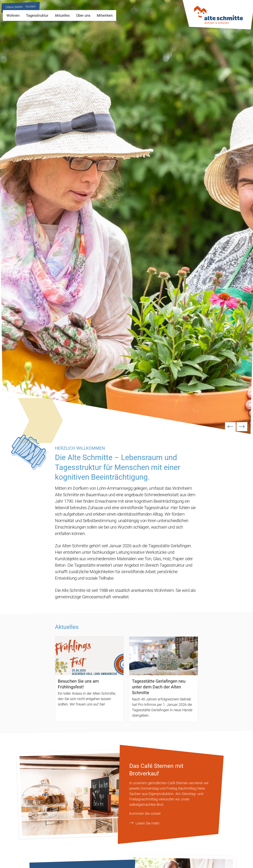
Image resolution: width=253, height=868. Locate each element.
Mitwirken (105, 15)
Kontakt (31, 6)
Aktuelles (62, 15)
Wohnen (13, 15)
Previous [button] (230, 427)
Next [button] (242, 427)
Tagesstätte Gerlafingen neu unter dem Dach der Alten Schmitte (159, 687)
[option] (126, 217)
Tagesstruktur (37, 15)
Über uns (83, 15)
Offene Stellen (14, 7)
